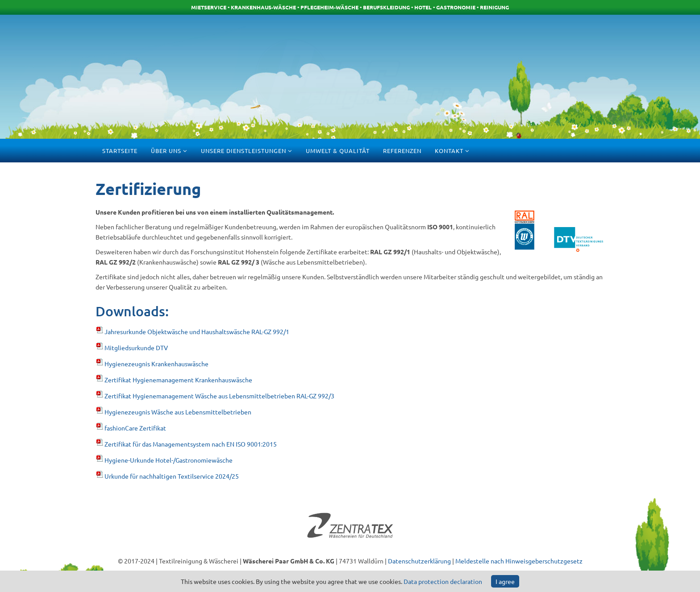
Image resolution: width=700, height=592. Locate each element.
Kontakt (449, 151)
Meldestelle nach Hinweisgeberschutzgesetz (519, 561)
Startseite (120, 151)
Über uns (167, 151)
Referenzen (402, 151)
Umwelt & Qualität (338, 151)
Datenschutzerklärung (419, 561)
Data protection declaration (443, 581)
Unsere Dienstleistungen (244, 151)
